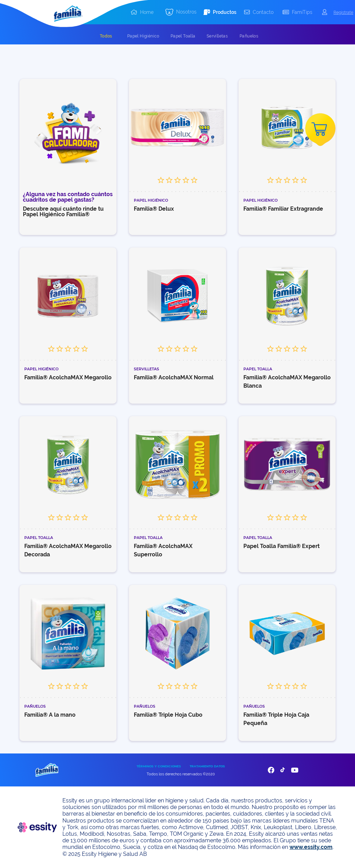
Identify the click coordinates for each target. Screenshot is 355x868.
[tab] (106, 36)
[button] (181, 12)
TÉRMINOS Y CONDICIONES (159, 766)
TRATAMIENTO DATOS (207, 766)
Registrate (343, 12)
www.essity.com (311, 847)
